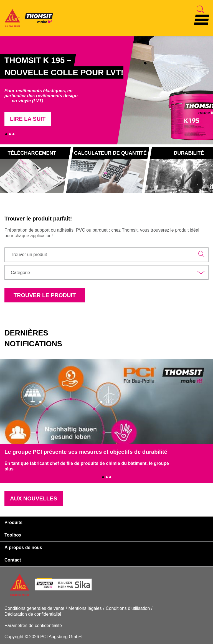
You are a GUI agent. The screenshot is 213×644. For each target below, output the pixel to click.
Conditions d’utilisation (128, 608)
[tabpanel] (62, 90)
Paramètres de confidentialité (33, 626)
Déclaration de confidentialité (33, 614)
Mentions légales (85, 608)
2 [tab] (10, 134)
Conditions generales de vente (34, 608)
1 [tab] (6, 134)
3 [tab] (13, 134)
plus (9, 469)
